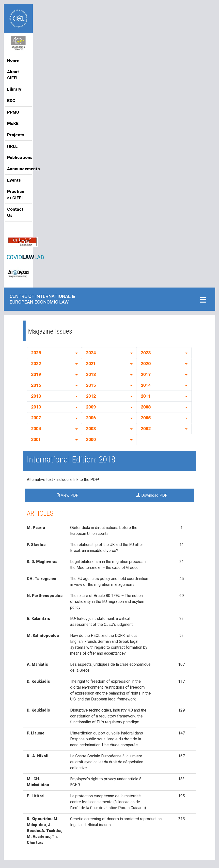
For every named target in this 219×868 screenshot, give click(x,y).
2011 (146, 396)
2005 (146, 418)
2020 (146, 364)
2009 (91, 407)
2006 (91, 418)
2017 (146, 374)
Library (14, 89)
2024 (91, 353)
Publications (18, 157)
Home (13, 60)
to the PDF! (89, 480)
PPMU (13, 112)
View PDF (67, 495)
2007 (36, 418)
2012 (91, 396)
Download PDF (152, 495)
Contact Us (15, 212)
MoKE (13, 123)
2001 (36, 439)
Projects (16, 135)
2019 (36, 374)
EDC (11, 101)
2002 (146, 429)
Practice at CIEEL (16, 195)
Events (14, 180)
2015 (91, 385)
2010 (36, 407)
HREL (12, 146)
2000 (91, 439)
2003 (91, 429)
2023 (146, 353)
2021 (91, 364)
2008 (146, 407)
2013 (36, 396)
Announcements (18, 169)
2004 (36, 429)
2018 (91, 374)
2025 (36, 353)
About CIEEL (13, 75)
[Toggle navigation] (203, 300)
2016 (36, 385)
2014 (146, 385)
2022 (36, 364)
